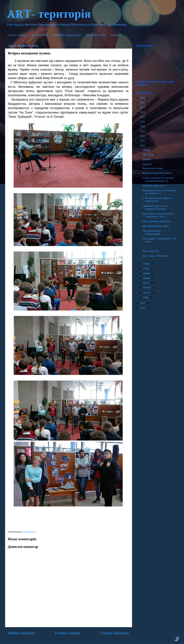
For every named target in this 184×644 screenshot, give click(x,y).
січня (146, 297)
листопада (149, 155)
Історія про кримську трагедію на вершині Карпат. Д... (158, 179)
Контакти (116, 35)
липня (147, 268)
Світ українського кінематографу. (152, 232)
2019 (143, 131)
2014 (143, 308)
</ (143, 246)
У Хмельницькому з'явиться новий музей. (157, 199)
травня (147, 278)
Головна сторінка (17, 35)
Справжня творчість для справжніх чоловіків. (155, 207)
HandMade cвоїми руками (67, 35)
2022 (143, 117)
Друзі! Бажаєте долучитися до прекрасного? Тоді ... (158, 215)
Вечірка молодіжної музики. (157, 173)
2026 (143, 98)
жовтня (147, 159)
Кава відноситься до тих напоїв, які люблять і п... (159, 192)
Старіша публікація (114, 633)
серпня (147, 264)
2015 (143, 303)
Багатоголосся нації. (153, 168)
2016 (143, 146)
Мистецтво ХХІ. (151, 251)
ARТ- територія (49, 13)
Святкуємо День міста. (154, 186)
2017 (143, 141)
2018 (143, 136)
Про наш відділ (40, 35)
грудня (147, 150)
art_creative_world (96, 35)
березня (147, 287)
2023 (143, 112)
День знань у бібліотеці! (155, 256)
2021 (143, 122)
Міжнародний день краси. (156, 226)
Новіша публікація (21, 633)
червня (147, 273)
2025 (143, 103)
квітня (147, 283)
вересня (147, 164)
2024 (143, 107)
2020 (143, 126)
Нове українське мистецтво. (157, 221)
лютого (147, 292)
